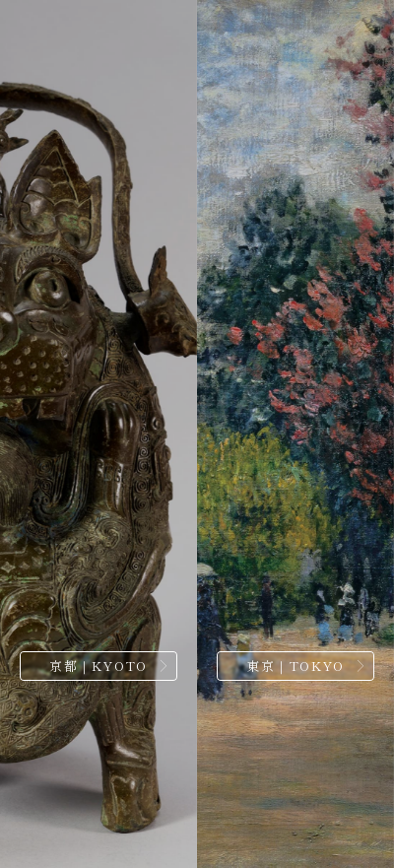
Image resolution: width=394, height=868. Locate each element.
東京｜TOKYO (295, 666)
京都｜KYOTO (98, 666)
